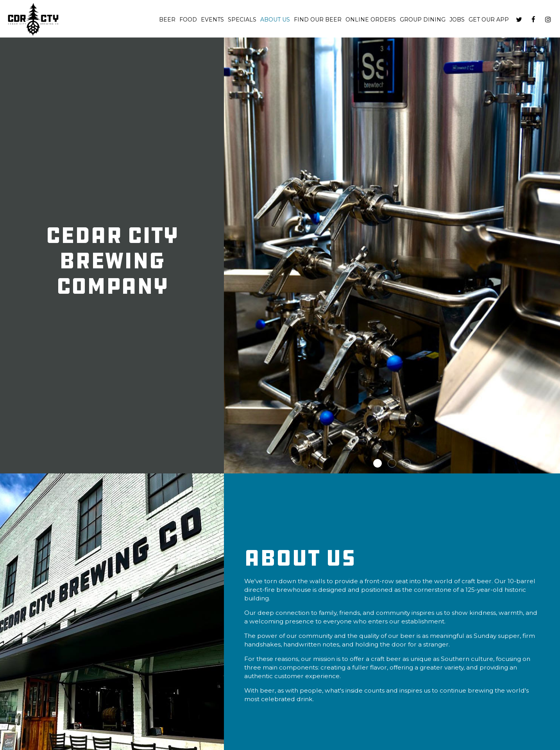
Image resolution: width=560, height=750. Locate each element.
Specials (242, 20)
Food (188, 20)
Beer (167, 20)
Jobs (457, 20)
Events (212, 20)
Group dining (423, 20)
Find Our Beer (318, 20)
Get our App (489, 20)
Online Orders (371, 20)
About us (275, 20)
